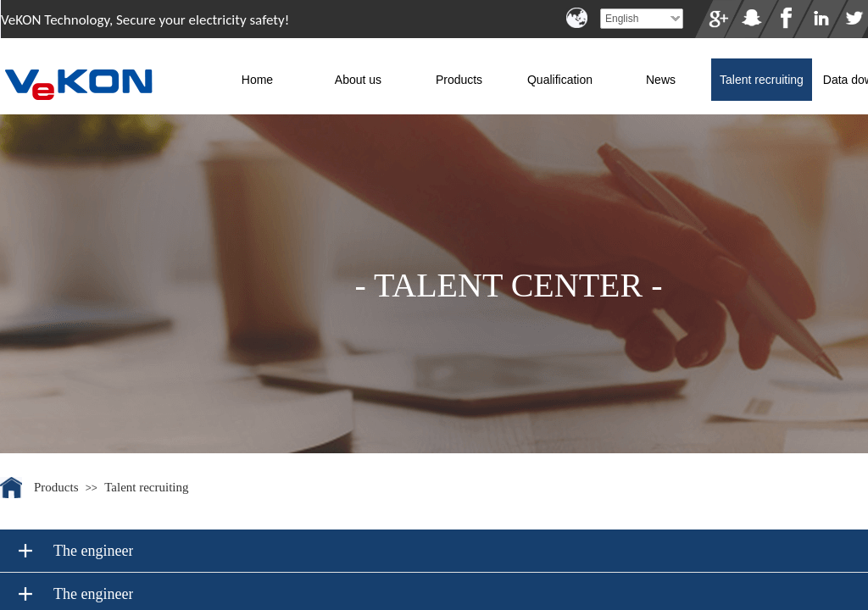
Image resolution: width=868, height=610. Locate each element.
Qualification (560, 80)
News (661, 80)
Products (459, 80)
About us (358, 80)
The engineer (93, 551)
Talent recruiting (762, 80)
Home (257, 80)
